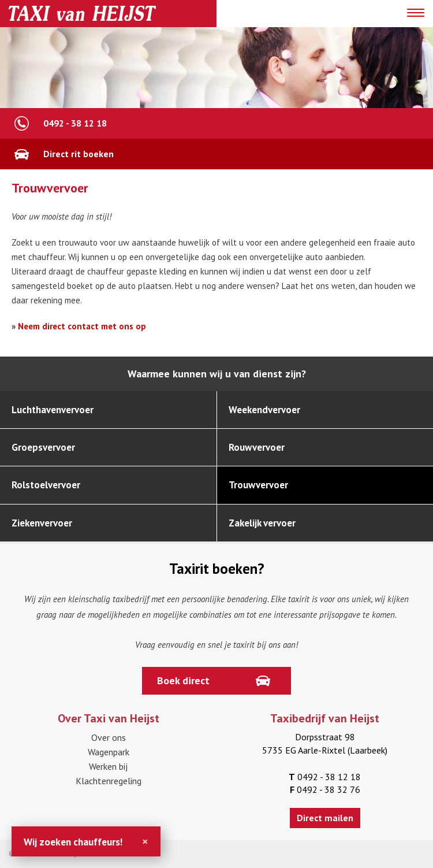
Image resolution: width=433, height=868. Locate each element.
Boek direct (183, 680)
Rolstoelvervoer (46, 485)
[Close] (145, 841)
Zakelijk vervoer (262, 523)
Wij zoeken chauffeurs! (73, 842)
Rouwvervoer (257, 447)
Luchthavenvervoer (53, 410)
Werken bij (108, 766)
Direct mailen (325, 818)
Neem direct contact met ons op (82, 326)
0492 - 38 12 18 (75, 123)
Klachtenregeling (109, 781)
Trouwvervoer (258, 485)
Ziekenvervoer (42, 523)
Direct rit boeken (79, 154)
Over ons (109, 737)
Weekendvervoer (264, 410)
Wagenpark (109, 752)
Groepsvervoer (43, 447)
